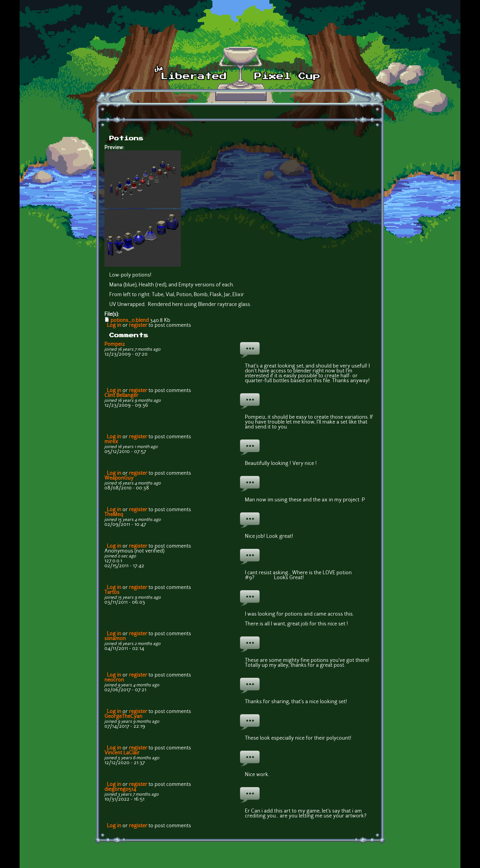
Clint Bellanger (121, 396)
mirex (111, 442)
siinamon (115, 639)
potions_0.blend (130, 321)
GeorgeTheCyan (123, 717)
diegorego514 (120, 790)
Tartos (112, 593)
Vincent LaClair (122, 753)
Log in (114, 326)
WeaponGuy (119, 478)
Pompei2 (115, 345)
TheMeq (114, 515)
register (138, 326)
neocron (114, 680)
